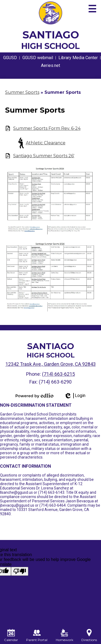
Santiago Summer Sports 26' (44, 156)
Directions (89, 635)
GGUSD (10, 58)
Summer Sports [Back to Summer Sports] (22, 92)
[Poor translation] (20, 571)
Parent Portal (37, 635)
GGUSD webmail (38, 58)
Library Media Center (78, 58)
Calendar (11, 635)
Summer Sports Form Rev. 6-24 (47, 128)
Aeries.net (50, 65)
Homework (65, 635)
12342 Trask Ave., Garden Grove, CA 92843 (50, 364)
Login (75, 396)
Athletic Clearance (46, 143)
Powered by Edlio (34, 396)
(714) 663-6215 (58, 374)
